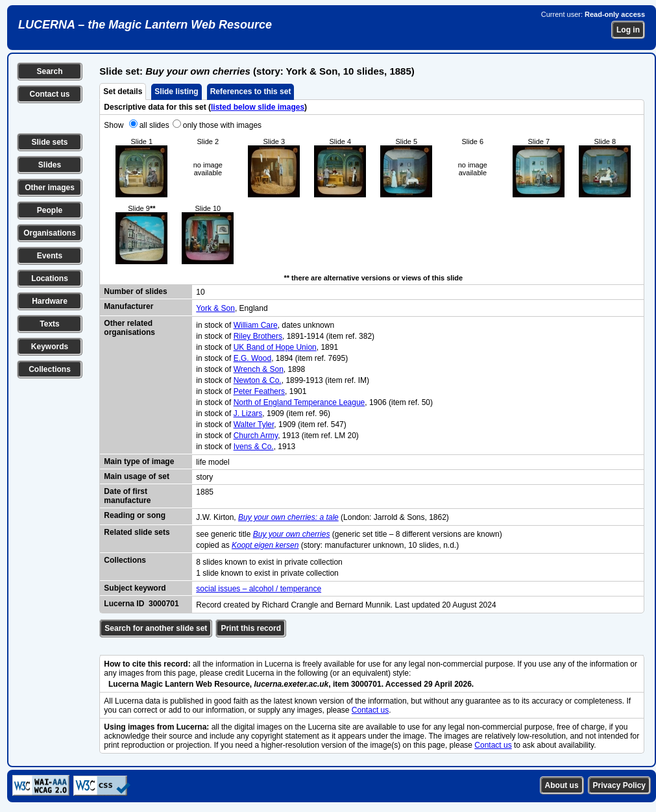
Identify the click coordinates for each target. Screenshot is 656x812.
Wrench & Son (259, 369)
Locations (50, 278)
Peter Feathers (259, 391)
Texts (49, 324)
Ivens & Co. (254, 447)
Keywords (50, 347)
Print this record (251, 628)
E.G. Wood (252, 358)
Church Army (256, 436)
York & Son (215, 308)
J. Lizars (248, 413)
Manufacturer (128, 306)
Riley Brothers (258, 336)
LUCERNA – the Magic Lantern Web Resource (145, 25)
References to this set (251, 92)
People (50, 210)
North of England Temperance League (299, 402)
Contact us (49, 94)
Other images (50, 188)
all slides (154, 125)
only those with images (222, 125)
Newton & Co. (258, 380)
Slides (50, 165)
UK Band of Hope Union (275, 347)
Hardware (50, 301)
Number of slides (135, 291)
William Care (256, 325)
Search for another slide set (156, 628)
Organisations (50, 233)
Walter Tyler (254, 424)
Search (49, 71)
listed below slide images (258, 107)
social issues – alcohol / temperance (259, 589)
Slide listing (176, 92)
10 (200, 292)
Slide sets (49, 142)
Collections (50, 369)
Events (50, 256)
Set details (123, 92)
